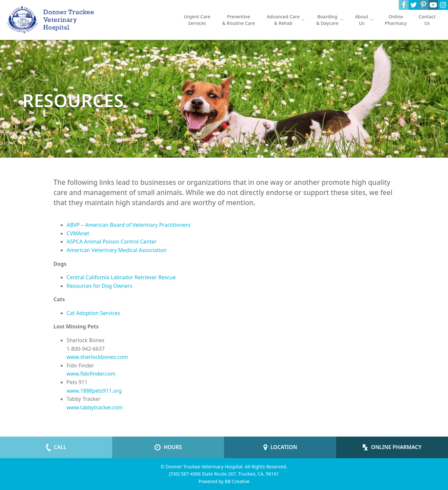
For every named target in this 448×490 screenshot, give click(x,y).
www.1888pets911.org (94, 391)
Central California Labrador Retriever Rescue (121, 277)
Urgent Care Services (197, 20)
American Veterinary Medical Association (117, 250)
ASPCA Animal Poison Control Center (112, 242)
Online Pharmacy (396, 20)
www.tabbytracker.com (95, 407)
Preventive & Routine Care (238, 20)
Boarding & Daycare (330, 20)
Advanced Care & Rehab (286, 20)
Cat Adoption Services (93, 313)
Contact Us (427, 20)
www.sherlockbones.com (97, 357)
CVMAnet (78, 233)
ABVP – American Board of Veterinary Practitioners (129, 225)
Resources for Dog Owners (100, 286)
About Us (364, 20)
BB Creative (237, 481)
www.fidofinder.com (91, 374)
